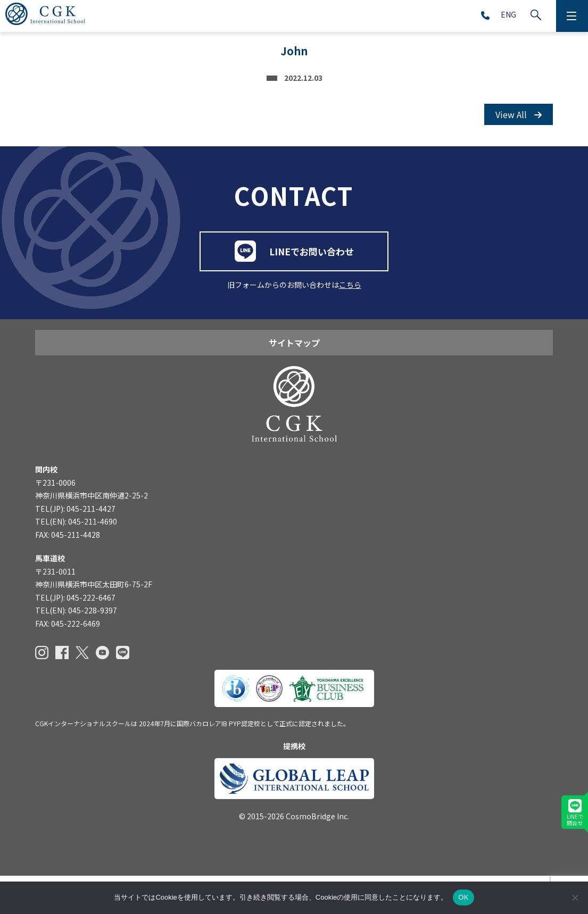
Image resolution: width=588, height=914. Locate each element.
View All (519, 114)
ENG (508, 14)
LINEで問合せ (575, 813)
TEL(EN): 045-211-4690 (76, 560)
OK (463, 897)
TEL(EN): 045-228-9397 (76, 649)
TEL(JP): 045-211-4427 (75, 547)
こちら (350, 308)
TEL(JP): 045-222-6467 (75, 636)
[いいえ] (575, 898)
